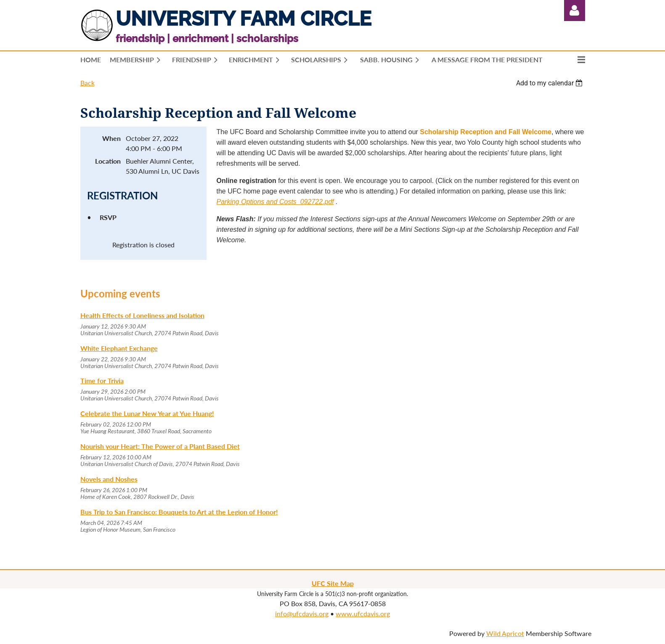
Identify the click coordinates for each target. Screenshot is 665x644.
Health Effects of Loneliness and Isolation (142, 315)
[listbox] (551, 83)
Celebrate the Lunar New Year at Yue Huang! (147, 413)
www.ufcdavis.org (363, 614)
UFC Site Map (333, 583)
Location (108, 161)
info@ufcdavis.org (302, 614)
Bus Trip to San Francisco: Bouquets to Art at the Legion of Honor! (179, 512)
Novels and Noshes (109, 479)
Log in (575, 11)
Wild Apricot (505, 633)
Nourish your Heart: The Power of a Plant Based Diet (160, 446)
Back (87, 83)
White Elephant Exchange (119, 348)
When (111, 138)
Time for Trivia (102, 380)
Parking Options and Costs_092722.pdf (275, 202)
